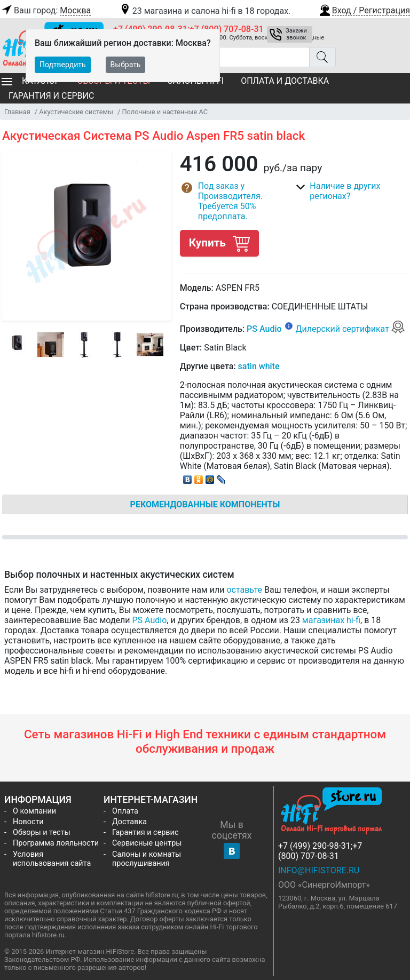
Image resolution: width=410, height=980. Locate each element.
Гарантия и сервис (51, 96)
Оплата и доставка (285, 81)
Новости (28, 822)
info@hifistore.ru (319, 870)
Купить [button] (219, 243)
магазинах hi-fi (331, 620)
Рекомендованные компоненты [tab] (205, 504)
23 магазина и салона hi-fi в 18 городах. (205, 11)
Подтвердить (63, 65)
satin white (259, 366)
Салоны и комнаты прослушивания (147, 859)
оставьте (244, 590)
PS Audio (264, 329)
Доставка (129, 822)
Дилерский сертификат (350, 329)
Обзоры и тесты (42, 832)
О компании (34, 811)
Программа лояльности (56, 843)
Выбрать (126, 65)
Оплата (125, 811)
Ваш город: (45, 11)
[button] (364, 9)
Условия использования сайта (52, 859)
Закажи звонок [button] (296, 34)
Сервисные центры (147, 843)
